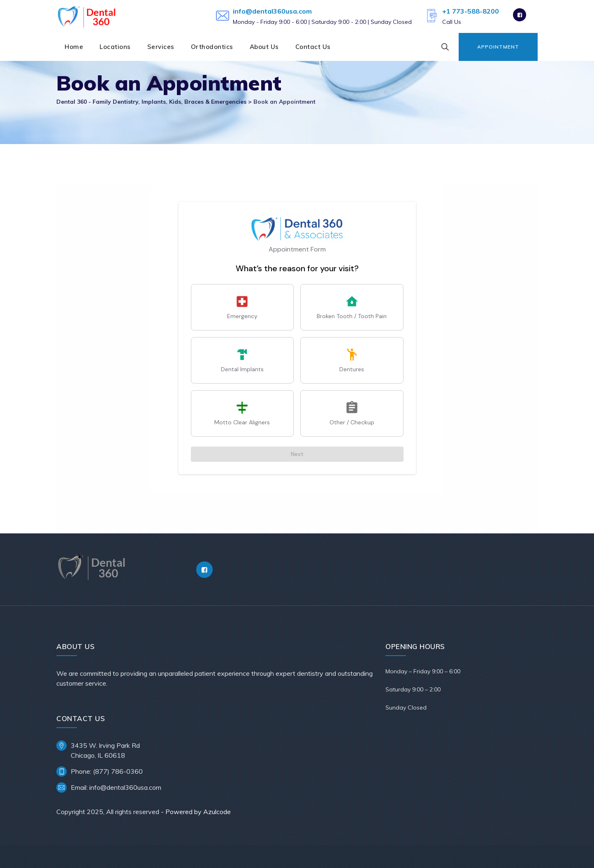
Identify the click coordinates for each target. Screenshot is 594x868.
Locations (115, 47)
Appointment (498, 47)
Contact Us (313, 47)
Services (161, 47)
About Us (264, 47)
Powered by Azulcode (198, 812)
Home (74, 47)
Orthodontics (212, 47)
